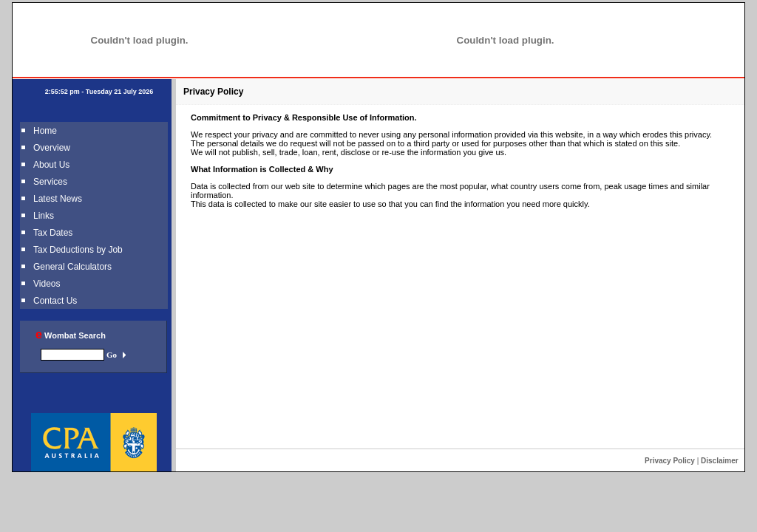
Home (45, 131)
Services (50, 182)
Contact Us (55, 301)
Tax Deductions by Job (78, 250)
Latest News (58, 199)
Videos (47, 284)
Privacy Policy (670, 461)
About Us (51, 165)
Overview (52, 148)
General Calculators (72, 267)
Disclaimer (720, 461)
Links (44, 216)
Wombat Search (71, 335)
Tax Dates (53, 233)
